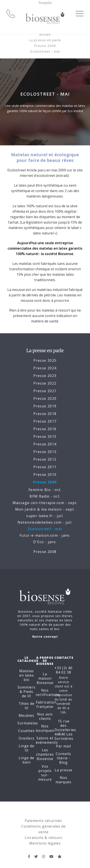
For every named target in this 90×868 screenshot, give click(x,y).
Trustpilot (45, 3)
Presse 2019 (45, 406)
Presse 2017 (45, 421)
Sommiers (27, 687)
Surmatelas (28, 723)
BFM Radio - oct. (45, 496)
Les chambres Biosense (45, 754)
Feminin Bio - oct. (45, 490)
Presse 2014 (45, 444)
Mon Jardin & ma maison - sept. (45, 509)
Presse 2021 (45, 391)
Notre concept (45, 636)
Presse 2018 (45, 414)
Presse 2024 (45, 368)
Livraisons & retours (43, 838)
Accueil (45, 34)
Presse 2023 (45, 376)
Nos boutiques (45, 728)
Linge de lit (26, 748)
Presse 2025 (45, 360)
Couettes (26, 731)
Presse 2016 (45, 429)
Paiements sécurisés (43, 821)
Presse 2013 (45, 452)
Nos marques (63, 780)
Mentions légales (45, 843)
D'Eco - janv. (45, 542)
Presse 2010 (45, 475)
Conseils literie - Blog (63, 758)
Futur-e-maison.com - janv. (45, 535)
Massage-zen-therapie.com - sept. (45, 503)
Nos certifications (48, 692)
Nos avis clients (45, 716)
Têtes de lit (27, 706)
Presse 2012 (45, 459)
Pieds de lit (28, 694)
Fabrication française (46, 704)
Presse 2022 (45, 383)
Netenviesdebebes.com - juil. (45, 522)
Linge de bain (26, 760)
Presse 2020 (45, 398)
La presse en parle (45, 40)
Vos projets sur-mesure (45, 773)
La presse (64, 770)
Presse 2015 (45, 436)
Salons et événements (47, 740)
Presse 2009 (45, 46)
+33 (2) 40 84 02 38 (63, 670)
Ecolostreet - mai (45, 51)
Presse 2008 (45, 552)
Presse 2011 (45, 467)
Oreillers (27, 738)
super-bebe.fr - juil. (45, 516)
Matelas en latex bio (27, 675)
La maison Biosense (45, 678)
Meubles (26, 715)
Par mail (63, 746)
